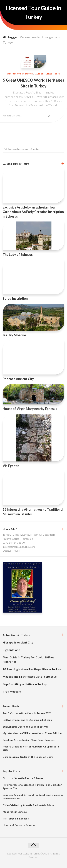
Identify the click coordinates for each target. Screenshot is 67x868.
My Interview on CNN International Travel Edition (32, 733)
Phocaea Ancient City (18, 379)
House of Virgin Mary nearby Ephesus (30, 409)
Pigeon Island (11, 650)
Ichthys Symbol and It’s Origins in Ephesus (27, 720)
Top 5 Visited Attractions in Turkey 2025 (27, 713)
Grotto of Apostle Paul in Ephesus (23, 778)
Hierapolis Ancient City (18, 642)
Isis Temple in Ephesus (16, 818)
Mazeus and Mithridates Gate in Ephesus (30, 676)
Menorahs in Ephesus (15, 812)
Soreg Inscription (15, 298)
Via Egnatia (11, 466)
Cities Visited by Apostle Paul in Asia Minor (28, 805)
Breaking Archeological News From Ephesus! (29, 740)
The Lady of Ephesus (18, 255)
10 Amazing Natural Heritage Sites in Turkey (32, 669)
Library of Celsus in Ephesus (19, 825)
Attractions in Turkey (20, 74)
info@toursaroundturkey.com (19, 547)
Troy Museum (12, 691)
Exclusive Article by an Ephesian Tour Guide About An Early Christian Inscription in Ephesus (33, 212)
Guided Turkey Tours (47, 74)
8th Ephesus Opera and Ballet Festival (25, 727)
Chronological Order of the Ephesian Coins (28, 757)
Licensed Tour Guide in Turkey (34, 12)
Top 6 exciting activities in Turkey (25, 684)
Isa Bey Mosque (14, 335)
